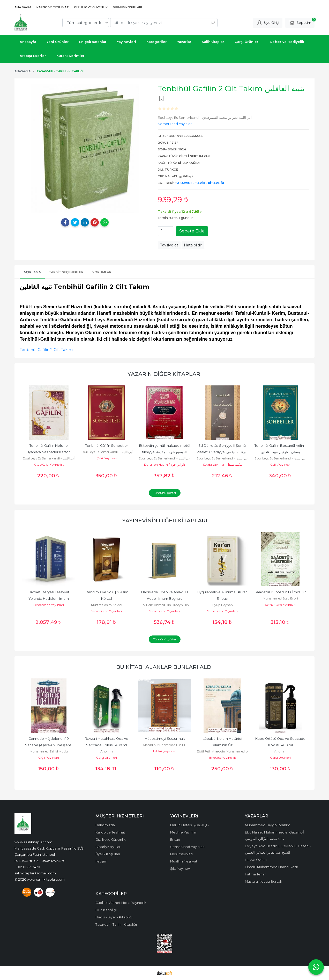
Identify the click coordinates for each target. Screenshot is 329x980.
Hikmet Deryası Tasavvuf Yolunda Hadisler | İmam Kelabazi (49, 599)
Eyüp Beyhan (223, 605)
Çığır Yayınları (49, 758)
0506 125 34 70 (54, 861)
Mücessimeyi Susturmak (165, 739)
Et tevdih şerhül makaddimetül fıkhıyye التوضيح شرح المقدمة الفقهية (165, 452)
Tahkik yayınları (165, 751)
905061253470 (28, 867)
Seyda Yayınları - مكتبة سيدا (222, 465)
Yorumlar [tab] (102, 272)
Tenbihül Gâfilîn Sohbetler (107, 446)
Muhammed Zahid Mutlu (49, 751)
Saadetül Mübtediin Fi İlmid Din (281, 592)
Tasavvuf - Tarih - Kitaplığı (199, 183)
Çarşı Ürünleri (107, 758)
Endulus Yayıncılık (223, 758)
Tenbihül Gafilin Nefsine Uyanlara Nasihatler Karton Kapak (49, 452)
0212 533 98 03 (27, 861)
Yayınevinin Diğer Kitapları (165, 520)
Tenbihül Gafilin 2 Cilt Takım (46, 350)
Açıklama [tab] (32, 272)
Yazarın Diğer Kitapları (165, 374)
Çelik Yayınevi (107, 458)
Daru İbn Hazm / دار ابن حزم (165, 465)
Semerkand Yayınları (49, 605)
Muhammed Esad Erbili (280, 598)
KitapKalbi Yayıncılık (49, 465)
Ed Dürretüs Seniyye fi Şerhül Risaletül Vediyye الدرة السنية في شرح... (223, 452)
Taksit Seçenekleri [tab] (67, 272)
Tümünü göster (165, 493)
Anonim (107, 751)
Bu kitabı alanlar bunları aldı (165, 667)
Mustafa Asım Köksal (107, 605)
